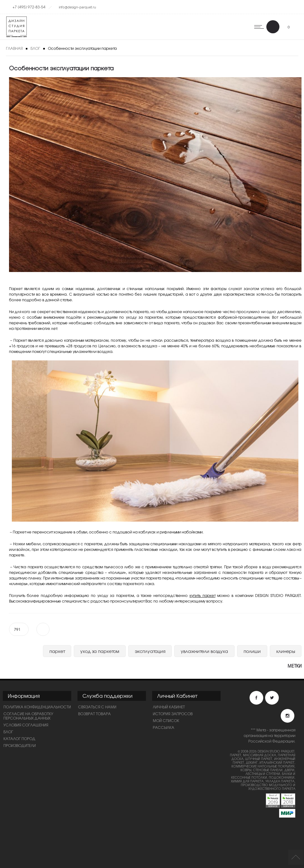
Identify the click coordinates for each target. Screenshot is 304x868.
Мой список (166, 720)
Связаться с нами (97, 707)
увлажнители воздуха (204, 651)
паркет (57, 651)
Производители (20, 745)
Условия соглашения (26, 725)
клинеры (286, 651)
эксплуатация (150, 651)
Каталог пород (19, 739)
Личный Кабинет (169, 707)
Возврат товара (94, 714)
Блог (35, 48)
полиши (252, 651)
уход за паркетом (100, 651)
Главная (14, 48)
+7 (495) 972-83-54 (29, 7)
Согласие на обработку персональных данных (28, 716)
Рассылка (164, 727)
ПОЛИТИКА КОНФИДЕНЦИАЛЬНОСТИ (37, 707)
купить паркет (202, 595)
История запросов (173, 714)
